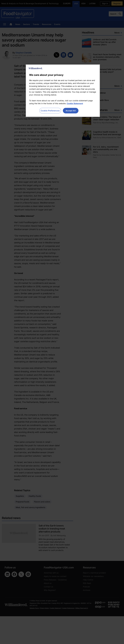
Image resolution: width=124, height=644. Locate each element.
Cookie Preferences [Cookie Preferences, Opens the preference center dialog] (50, 111)
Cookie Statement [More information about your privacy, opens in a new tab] (75, 103)
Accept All (71, 111)
